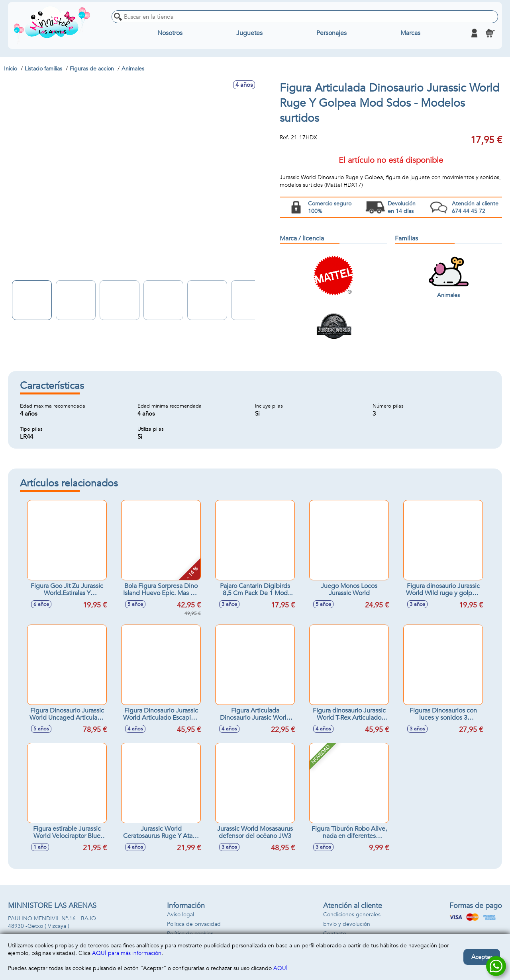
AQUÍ (280, 968)
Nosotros (170, 33)
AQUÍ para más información (127, 953)
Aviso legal (180, 915)
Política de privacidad (194, 924)
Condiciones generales (352, 915)
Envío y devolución (347, 924)
